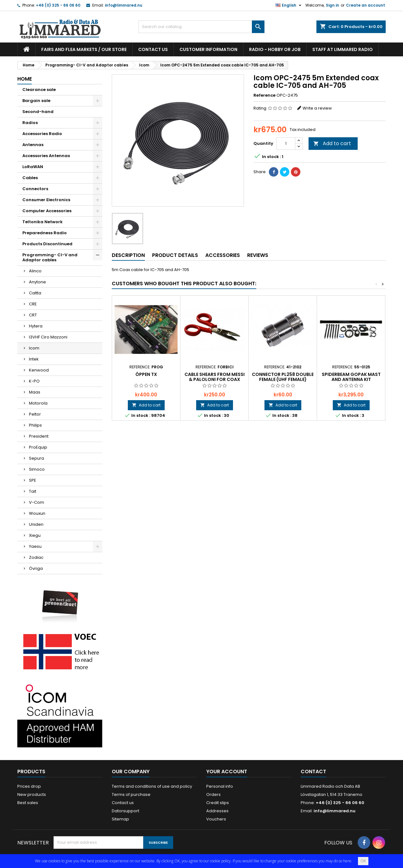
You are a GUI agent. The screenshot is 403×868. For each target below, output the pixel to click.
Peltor (35, 414)
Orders (213, 794)
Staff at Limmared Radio (343, 49)
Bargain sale (36, 101)
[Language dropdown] (289, 5)
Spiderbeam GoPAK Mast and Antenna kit (351, 377)
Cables (30, 178)
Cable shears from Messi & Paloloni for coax (215, 377)
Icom (34, 348)
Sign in (332, 5)
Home (25, 79)
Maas (35, 392)
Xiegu (35, 535)
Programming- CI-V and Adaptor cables (50, 257)
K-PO (34, 381)
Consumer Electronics (46, 200)
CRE (33, 304)
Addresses (217, 811)
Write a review (317, 108)
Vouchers (216, 819)
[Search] (201, 27)
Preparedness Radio (45, 233)
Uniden (36, 524)
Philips (35, 425)
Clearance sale (39, 90)
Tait (33, 491)
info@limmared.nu (124, 5)
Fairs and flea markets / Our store (84, 49)
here (347, 861)
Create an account (366, 5)
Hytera (36, 326)
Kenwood (39, 370)
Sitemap (120, 819)
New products (32, 794)
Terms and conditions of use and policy (152, 786)
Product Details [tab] (175, 255)
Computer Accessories (47, 211)
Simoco (37, 469)
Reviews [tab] (258, 255)
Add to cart (332, 143)
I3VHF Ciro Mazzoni (48, 337)
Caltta (35, 293)
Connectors (35, 189)
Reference (264, 95)
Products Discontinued (47, 244)
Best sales (28, 803)
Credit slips (218, 803)
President (39, 436)
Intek (34, 359)
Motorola (38, 403)
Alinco (35, 271)
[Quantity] (286, 144)
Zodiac (36, 557)
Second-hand (38, 112)
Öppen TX (146, 374)
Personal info (220, 786)
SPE (33, 480)
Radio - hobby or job (275, 49)
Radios (30, 123)
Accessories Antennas (46, 156)
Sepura (37, 458)
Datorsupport (125, 811)
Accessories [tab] (223, 255)
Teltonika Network (43, 222)
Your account (227, 772)
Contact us (153, 49)
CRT (33, 315)
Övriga (36, 568)
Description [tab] (128, 255)
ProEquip (38, 447)
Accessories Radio (42, 134)
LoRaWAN (33, 167)
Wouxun (37, 513)
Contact (313, 772)
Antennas (33, 145)
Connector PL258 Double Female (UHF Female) (283, 377)
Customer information (208, 49)
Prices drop (29, 786)
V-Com (37, 502)
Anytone (37, 282)
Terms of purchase (131, 794)
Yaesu (35, 546)
